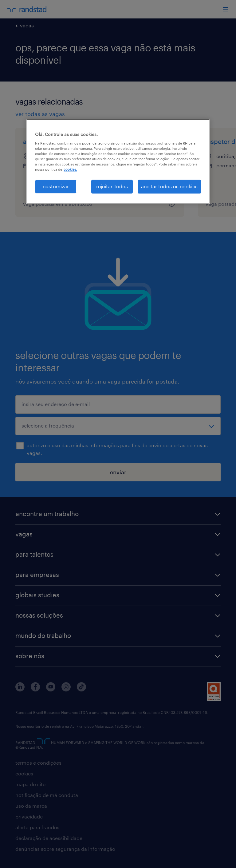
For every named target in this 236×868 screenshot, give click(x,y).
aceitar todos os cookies (169, 187)
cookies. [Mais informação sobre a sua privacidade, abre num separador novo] (70, 170)
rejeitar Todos (112, 187)
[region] (118, 161)
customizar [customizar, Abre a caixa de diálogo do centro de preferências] (56, 187)
